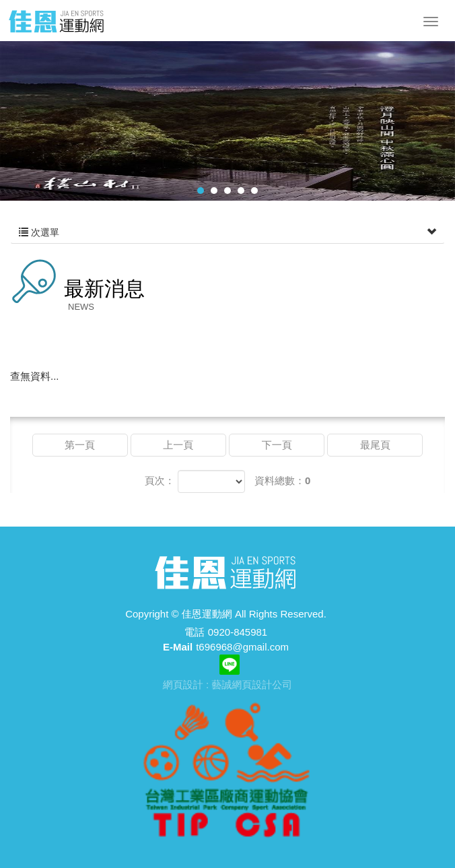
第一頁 (80, 445)
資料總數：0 (282, 480)
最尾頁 (375, 445)
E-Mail (178, 647)
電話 (195, 632)
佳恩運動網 (56, 21)
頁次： (160, 480)
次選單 (228, 232)
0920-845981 (238, 632)
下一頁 (277, 445)
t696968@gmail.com (242, 647)
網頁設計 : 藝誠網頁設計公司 (228, 685)
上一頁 (178, 445)
